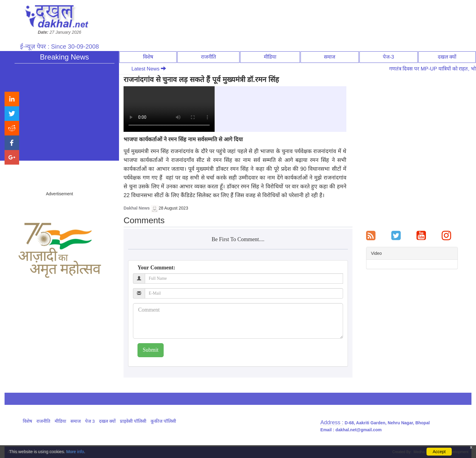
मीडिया (270, 57)
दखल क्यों (447, 57)
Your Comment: (156, 268)
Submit (151, 350)
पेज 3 (90, 421)
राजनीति (209, 57)
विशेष (148, 57)
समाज (330, 57)
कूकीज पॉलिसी (163, 421)
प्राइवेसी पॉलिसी (133, 421)
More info (75, 452)
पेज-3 (388, 57)
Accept (439, 452)
